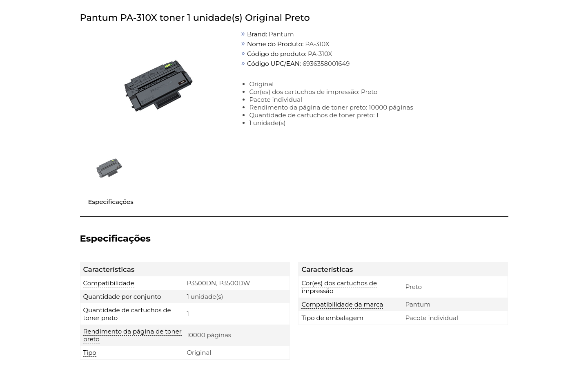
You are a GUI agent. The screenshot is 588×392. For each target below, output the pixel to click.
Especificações (111, 202)
